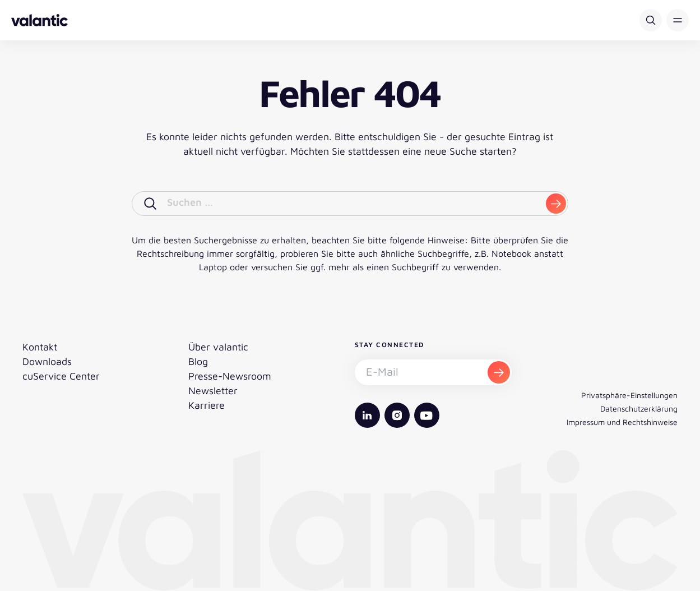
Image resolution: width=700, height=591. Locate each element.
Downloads (47, 361)
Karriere (207, 405)
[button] (678, 20)
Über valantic (218, 347)
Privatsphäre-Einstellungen (629, 395)
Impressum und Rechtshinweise (622, 422)
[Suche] (651, 20)
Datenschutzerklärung (639, 408)
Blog (198, 361)
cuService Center (61, 376)
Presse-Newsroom (230, 376)
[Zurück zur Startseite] (40, 20)
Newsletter (213, 391)
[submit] (556, 204)
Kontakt (40, 347)
